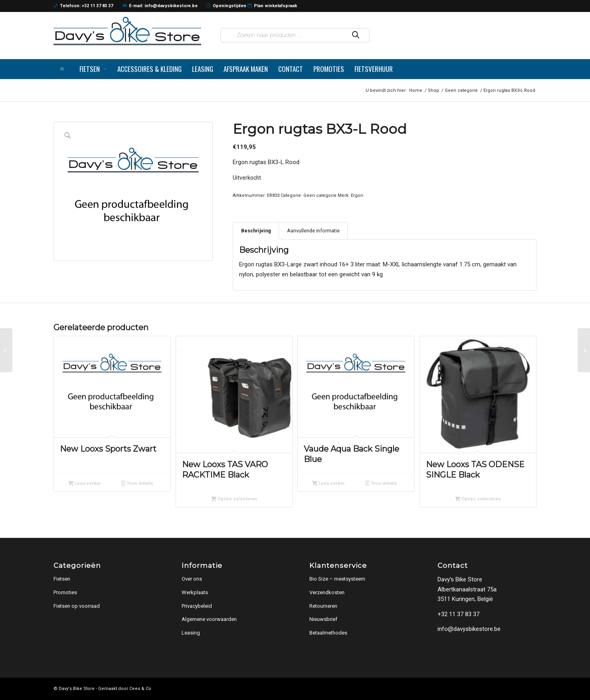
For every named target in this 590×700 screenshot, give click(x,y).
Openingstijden (226, 6)
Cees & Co (140, 689)
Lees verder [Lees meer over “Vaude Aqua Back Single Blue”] (328, 484)
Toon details (138, 484)
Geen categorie (320, 195)
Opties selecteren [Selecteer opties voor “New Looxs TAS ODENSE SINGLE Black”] (478, 500)
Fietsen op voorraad (77, 606)
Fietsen (62, 579)
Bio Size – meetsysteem (337, 579)
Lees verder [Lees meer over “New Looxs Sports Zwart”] (84, 484)
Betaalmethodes (328, 633)
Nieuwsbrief (323, 619)
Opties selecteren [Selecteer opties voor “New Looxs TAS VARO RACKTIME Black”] (234, 500)
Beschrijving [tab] (256, 231)
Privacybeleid (197, 606)
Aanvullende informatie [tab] (313, 231)
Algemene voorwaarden (209, 619)
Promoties (65, 592)
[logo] (127, 31)
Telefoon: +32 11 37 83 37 (83, 6)
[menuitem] (64, 69)
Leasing (191, 633)
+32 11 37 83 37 (458, 614)
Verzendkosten (327, 592)
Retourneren (323, 606)
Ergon (357, 195)
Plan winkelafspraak (272, 6)
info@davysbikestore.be (469, 629)
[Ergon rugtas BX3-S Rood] (584, 350)
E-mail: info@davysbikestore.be (160, 6)
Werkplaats (195, 592)
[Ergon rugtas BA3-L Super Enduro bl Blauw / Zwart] (6, 350)
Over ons (192, 579)
